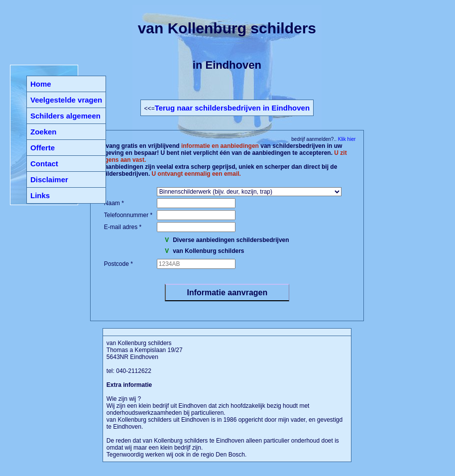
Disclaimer (49, 179)
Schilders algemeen (65, 116)
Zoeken (44, 132)
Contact (44, 164)
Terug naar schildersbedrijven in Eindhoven (232, 108)
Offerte (43, 148)
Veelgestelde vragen (66, 100)
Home (41, 84)
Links (40, 195)
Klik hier (346, 139)
